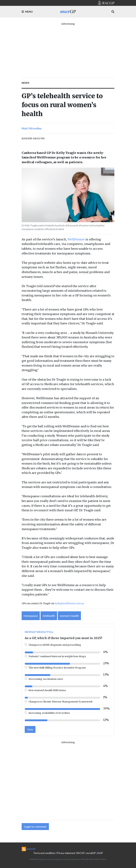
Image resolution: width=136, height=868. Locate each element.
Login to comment (35, 826)
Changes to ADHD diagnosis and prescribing (55, 645)
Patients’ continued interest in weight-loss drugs (57, 656)
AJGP (100, 853)
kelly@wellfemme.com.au (69, 603)
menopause (31, 616)
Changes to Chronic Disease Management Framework (61, 702)
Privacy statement (66, 853)
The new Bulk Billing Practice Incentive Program (57, 668)
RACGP (80, 853)
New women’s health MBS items (47, 690)
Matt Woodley (32, 128)
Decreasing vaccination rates (46, 679)
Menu (27, 12)
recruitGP (91, 853)
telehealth (49, 616)
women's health (69, 616)
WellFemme (76, 239)
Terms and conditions (44, 853)
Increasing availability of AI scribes (49, 713)
